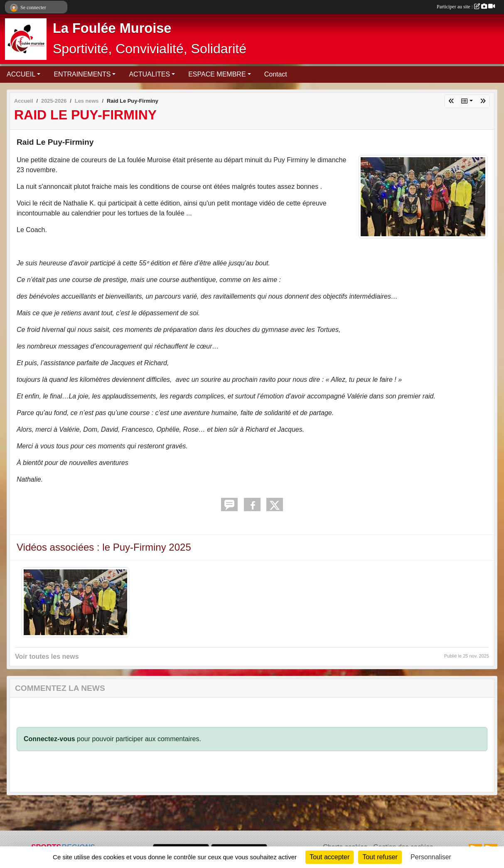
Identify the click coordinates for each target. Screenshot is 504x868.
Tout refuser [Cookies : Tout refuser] (380, 857)
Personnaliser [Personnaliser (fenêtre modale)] (431, 857)
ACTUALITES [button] (149, 74)
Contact (276, 74)
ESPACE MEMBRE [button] (217, 74)
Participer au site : (466, 7)
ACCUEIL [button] (21, 74)
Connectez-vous (49, 739)
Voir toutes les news (47, 657)
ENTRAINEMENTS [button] (82, 74)
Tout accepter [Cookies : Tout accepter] (329, 857)
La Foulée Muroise (112, 28)
